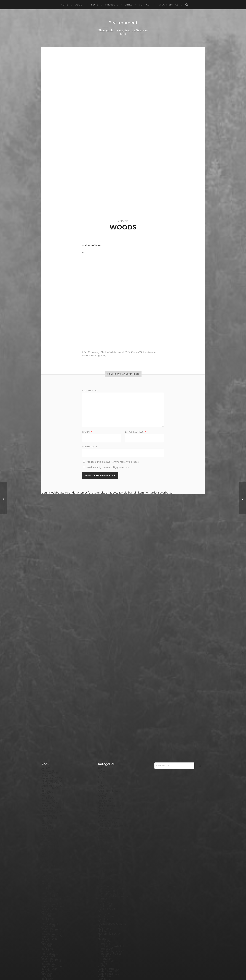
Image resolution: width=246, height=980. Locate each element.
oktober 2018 (50, 639)
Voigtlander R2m (109, 935)
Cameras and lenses (110, 614)
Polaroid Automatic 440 (113, 860)
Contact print (106, 632)
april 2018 (47, 654)
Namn (87, 432)
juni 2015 (47, 740)
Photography (99, 356)
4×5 (100, 569)
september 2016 (52, 702)
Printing (103, 867)
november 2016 (51, 697)
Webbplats (90, 446)
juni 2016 (47, 710)
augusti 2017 (49, 675)
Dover (102, 664)
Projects (112, 5)
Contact (145, 5)
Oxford (102, 832)
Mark (101, 802)
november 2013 (51, 787)
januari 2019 (49, 632)
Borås (101, 612)
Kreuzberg (105, 780)
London (103, 795)
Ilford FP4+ (105, 737)
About (80, 5)
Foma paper (106, 682)
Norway (103, 830)
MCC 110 (103, 807)
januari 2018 (49, 662)
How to (102, 732)
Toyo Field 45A (107, 925)
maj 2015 (47, 742)
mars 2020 (48, 597)
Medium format (108, 810)
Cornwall (104, 642)
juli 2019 (47, 617)
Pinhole (103, 845)
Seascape (104, 885)
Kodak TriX (124, 352)
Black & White (108, 352)
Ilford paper (105, 745)
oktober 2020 (50, 579)
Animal (102, 592)
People (102, 840)
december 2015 (51, 725)
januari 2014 (49, 782)
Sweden (103, 913)
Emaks (102, 669)
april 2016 (47, 715)
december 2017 (51, 664)
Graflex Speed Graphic (112, 720)
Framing (103, 697)
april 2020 (48, 594)
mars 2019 (48, 627)
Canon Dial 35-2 (108, 619)
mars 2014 (48, 777)
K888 (101, 762)
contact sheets (107, 634)
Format (103, 695)
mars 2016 (48, 717)
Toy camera (105, 923)
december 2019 (51, 604)
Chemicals (104, 624)
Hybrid (102, 735)
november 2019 (51, 607)
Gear (101, 707)
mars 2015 (48, 747)
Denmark (104, 652)
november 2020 (52, 577)
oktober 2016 (50, 700)
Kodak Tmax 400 (109, 770)
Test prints (104, 918)
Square (103, 903)
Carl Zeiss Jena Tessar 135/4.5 (116, 622)
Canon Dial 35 (106, 617)
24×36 (102, 567)
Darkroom (104, 644)
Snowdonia (105, 898)
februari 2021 (50, 569)
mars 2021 (48, 567)
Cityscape (104, 627)
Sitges (102, 893)
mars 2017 (48, 687)
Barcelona (104, 597)
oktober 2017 (50, 669)
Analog (95, 352)
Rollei (101, 870)
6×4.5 (101, 574)
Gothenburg (106, 712)
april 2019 (47, 624)
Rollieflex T (105, 880)
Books (102, 609)
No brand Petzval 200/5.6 (114, 822)
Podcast (103, 855)
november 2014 (51, 757)
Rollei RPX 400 (107, 872)
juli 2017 (47, 677)
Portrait (103, 865)
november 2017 (51, 667)
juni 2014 (47, 770)
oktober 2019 (50, 609)
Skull (101, 895)
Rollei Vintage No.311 (111, 875)
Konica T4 (137, 352)
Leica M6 (103, 792)
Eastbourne (105, 667)
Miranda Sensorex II (110, 812)
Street (102, 908)
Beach (102, 599)
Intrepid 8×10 (106, 757)
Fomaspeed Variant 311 (112, 690)
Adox (101, 584)
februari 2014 (50, 780)
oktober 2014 (50, 760)
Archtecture (106, 594)
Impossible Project (110, 750)
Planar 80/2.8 (106, 850)
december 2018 (51, 634)
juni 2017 (47, 680)
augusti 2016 (49, 705)
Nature (86, 356)
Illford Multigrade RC (111, 747)
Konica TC (104, 777)
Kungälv (103, 782)
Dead (101, 647)
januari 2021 (49, 572)
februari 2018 (50, 659)
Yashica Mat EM (107, 943)
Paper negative (108, 837)
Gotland (103, 715)
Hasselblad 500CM (110, 730)
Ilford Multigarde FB (111, 742)
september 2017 (52, 672)
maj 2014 (47, 772)
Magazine (104, 797)
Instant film (105, 755)
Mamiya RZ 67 (107, 800)
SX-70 (102, 915)
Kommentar (90, 391)
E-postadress (135, 432)
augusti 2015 (49, 735)
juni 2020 (47, 589)
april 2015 (47, 745)
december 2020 (52, 574)
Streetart (104, 910)
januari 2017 (49, 692)
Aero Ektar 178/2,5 (109, 587)
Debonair (104, 649)
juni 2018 (47, 649)
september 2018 (52, 642)
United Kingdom (108, 930)
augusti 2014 (49, 765)
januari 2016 (49, 722)
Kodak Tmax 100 (108, 767)
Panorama (104, 835)
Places (102, 847)
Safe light (104, 883)
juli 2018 (47, 647)
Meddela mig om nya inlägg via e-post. (108, 467)
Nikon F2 (103, 820)
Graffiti (102, 717)
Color (101, 629)
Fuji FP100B (105, 700)
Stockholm (105, 905)
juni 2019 (47, 619)
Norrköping (105, 827)
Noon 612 (104, 825)
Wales (102, 938)
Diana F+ (103, 657)
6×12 (101, 572)
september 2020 (52, 582)
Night (101, 817)
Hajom (102, 722)
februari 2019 (50, 629)
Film (101, 680)
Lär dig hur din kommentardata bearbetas (146, 493)
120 (100, 564)
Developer (105, 654)
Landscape (149, 352)
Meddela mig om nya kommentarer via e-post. (113, 462)
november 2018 (51, 637)
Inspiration (104, 752)
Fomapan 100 (106, 687)
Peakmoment (123, 23)
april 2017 (47, 685)
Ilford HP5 (104, 740)
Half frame (104, 725)
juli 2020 (47, 587)
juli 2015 (46, 737)
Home (65, 5)
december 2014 (51, 755)
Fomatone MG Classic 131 (113, 692)
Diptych (103, 659)
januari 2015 (49, 752)
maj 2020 (47, 592)
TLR (100, 920)
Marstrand (104, 805)
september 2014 (52, 762)
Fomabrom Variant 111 (111, 685)
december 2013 (51, 785)
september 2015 (52, 732)
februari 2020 (50, 599)
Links (128, 5)
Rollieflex (104, 877)
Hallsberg (104, 727)
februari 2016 (50, 720)
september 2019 (52, 612)
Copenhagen (106, 639)
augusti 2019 (49, 614)
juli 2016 (46, 707)
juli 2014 (47, 767)
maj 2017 (47, 682)
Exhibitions (105, 675)
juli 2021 (47, 564)
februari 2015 (50, 750)
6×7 (100, 579)
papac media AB (168, 5)
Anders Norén (128, 970)
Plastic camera (107, 852)
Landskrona (105, 787)
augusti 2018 (49, 644)
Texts (95, 5)
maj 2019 (47, 622)
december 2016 (51, 695)
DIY (100, 662)
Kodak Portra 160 (109, 765)
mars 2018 (48, 657)
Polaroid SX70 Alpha (111, 862)
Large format (106, 790)
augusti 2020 (50, 584)
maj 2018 (47, 652)
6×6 (100, 577)
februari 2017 (50, 690)
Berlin (102, 604)
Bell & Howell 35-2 (109, 602)
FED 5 (102, 677)
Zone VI (103, 945)
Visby (101, 933)
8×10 (101, 582)
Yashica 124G (106, 940)
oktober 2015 (50, 730)
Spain (101, 900)
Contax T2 (104, 637)
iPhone (102, 760)
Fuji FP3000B (107, 705)
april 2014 (47, 775)
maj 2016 (47, 712)
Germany (104, 710)
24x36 (87, 352)
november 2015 (51, 727)
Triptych (103, 928)
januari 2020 (49, 602)
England (103, 672)
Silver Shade (106, 890)
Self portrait (105, 888)
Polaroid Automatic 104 (112, 857)
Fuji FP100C (105, 702)
